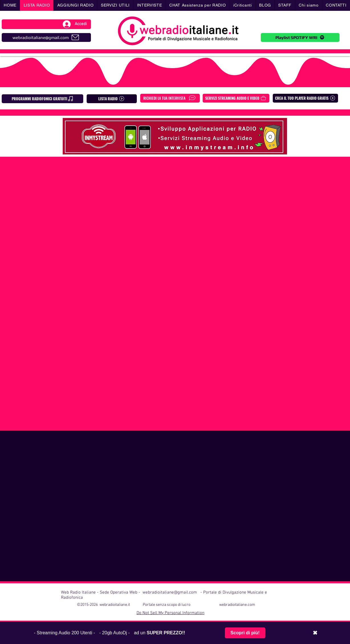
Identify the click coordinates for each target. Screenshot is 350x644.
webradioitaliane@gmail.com (170, 592)
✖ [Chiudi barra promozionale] (315, 633)
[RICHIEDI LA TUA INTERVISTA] (170, 98)
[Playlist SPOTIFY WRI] (300, 37)
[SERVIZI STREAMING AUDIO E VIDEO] (236, 98)
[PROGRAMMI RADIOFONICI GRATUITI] (42, 99)
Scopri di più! (245, 633)
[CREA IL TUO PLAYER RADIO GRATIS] (305, 98)
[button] (115, 5)
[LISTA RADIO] (112, 99)
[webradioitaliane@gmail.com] (46, 37)
